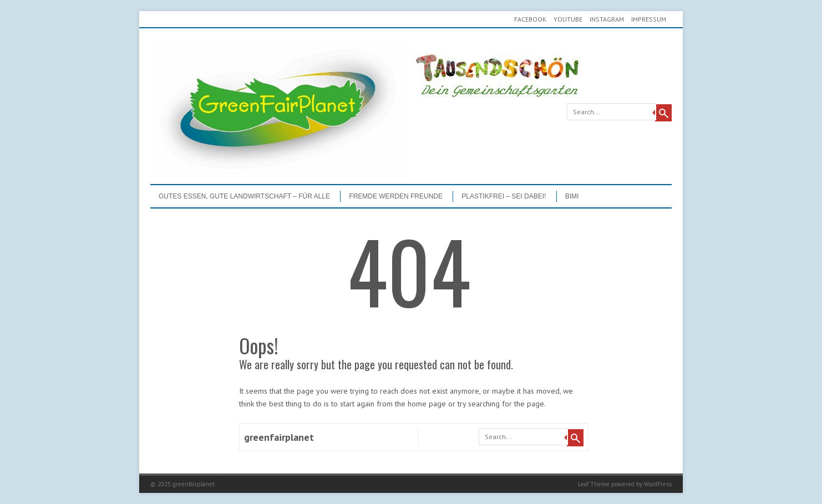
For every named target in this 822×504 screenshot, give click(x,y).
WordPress (658, 484)
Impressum (649, 19)
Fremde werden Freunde (396, 196)
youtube (568, 19)
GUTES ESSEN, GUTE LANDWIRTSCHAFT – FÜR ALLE (244, 196)
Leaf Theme (594, 484)
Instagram (607, 19)
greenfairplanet (279, 437)
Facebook (530, 19)
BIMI (572, 196)
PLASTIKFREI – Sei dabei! (504, 196)
